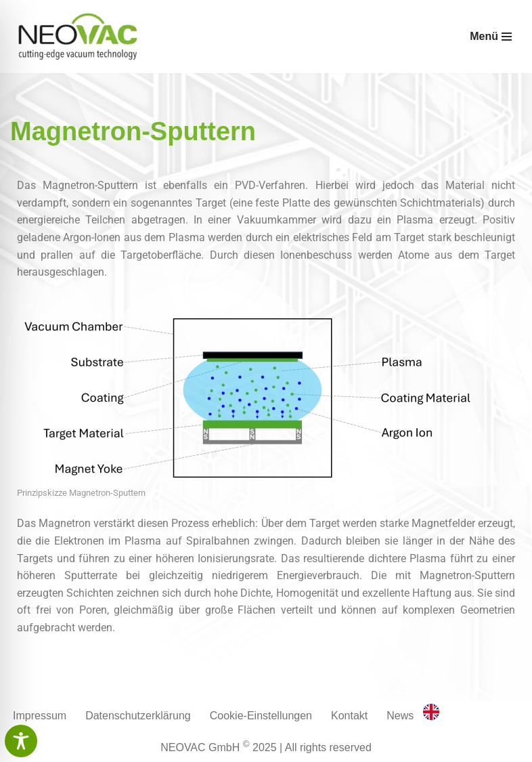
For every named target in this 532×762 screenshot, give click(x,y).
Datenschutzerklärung (138, 716)
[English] (431, 716)
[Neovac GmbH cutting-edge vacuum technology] (78, 37)
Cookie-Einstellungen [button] (261, 716)
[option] (431, 715)
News (400, 716)
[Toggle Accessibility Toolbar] (21, 741)
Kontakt (349, 716)
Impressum (40, 716)
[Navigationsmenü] (491, 37)
